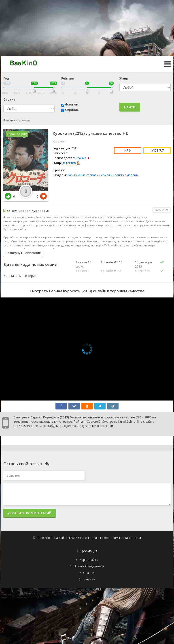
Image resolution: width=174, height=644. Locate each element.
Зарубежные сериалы (83, 175)
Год (6, 78)
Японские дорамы (126, 175)
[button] (20, 276)
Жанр (124, 78)
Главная (89, 579)
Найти (130, 107)
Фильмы (72, 104)
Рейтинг (68, 78)
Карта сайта (89, 560)
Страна (9, 99)
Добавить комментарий (30, 513)
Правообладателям (89, 566)
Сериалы (72, 110)
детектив (69, 163)
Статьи (89, 573)
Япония (81, 158)
